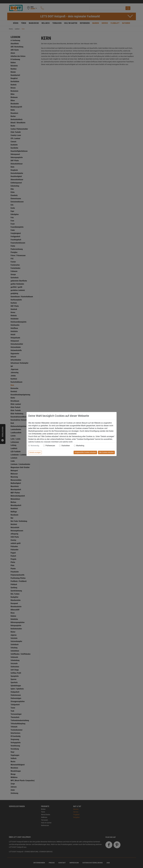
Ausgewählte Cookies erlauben (85, 452)
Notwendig (35, 446)
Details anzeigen (35, 452)
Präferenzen (50, 446)
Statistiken (66, 446)
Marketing (80, 446)
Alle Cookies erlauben (106, 452)
